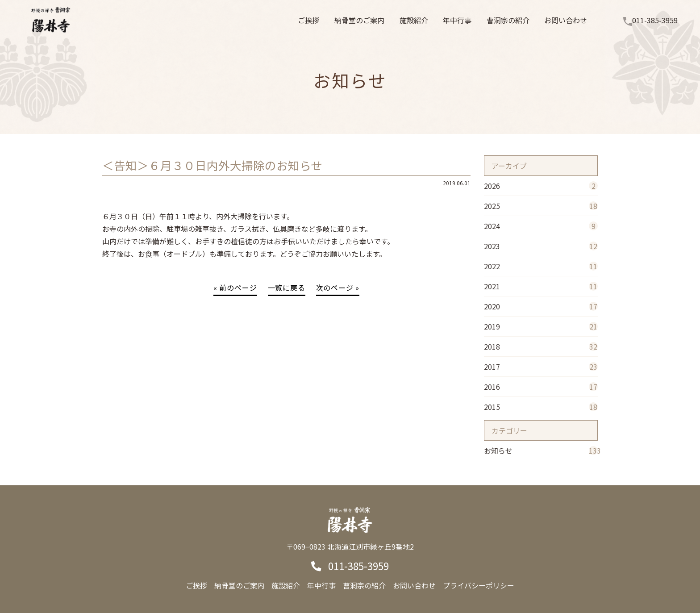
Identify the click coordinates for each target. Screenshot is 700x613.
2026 (541, 186)
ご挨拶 (196, 585)
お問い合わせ (414, 585)
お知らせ (541, 450)
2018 (541, 346)
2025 (541, 206)
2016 (541, 387)
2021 (541, 286)
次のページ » (338, 288)
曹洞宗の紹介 (364, 585)
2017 (541, 367)
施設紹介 (286, 585)
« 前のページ (235, 288)
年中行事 (321, 585)
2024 (541, 226)
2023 (541, 246)
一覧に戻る (287, 288)
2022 (541, 266)
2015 (541, 407)
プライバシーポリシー (479, 585)
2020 (541, 306)
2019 (541, 326)
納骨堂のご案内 (239, 585)
